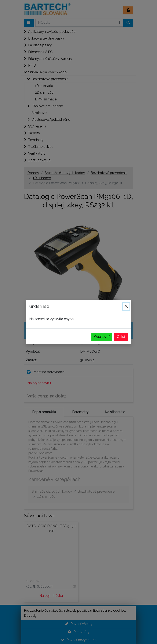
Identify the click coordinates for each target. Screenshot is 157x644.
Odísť (121, 337)
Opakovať (102, 337)
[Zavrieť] (126, 306)
